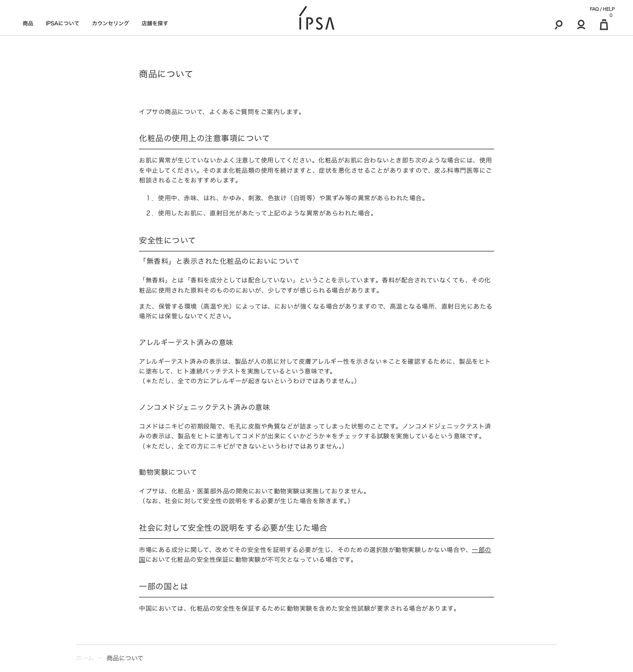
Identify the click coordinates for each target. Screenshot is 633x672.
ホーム (85, 658)
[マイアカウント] (581, 24)
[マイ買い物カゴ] (604, 24)
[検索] (559, 24)
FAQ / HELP (602, 9)
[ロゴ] (317, 18)
